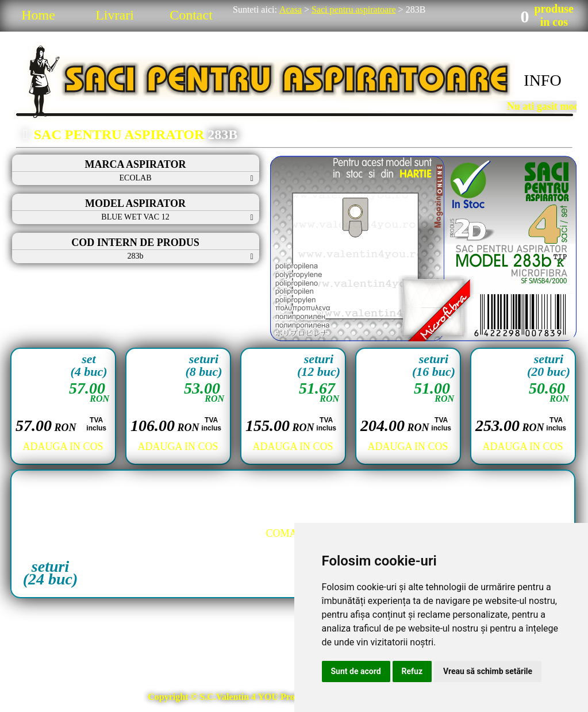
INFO (542, 80)
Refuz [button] (412, 671)
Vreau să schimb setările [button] (488, 671)
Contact (191, 15)
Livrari (115, 15)
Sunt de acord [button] (356, 671)
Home (38, 15)
